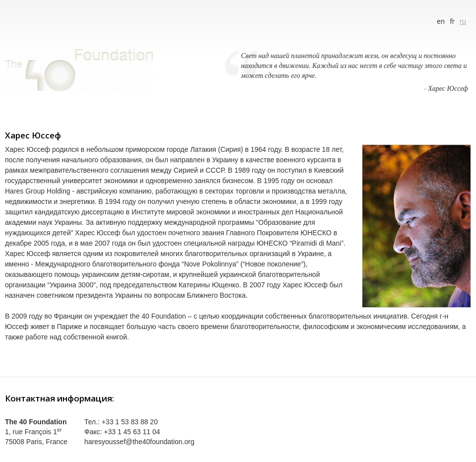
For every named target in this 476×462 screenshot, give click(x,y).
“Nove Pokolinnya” (210, 264)
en (441, 21)
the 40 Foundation (158, 316)
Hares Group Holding (38, 191)
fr (452, 21)
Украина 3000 (71, 285)
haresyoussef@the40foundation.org (139, 442)
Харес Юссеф (448, 89)
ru (463, 21)
